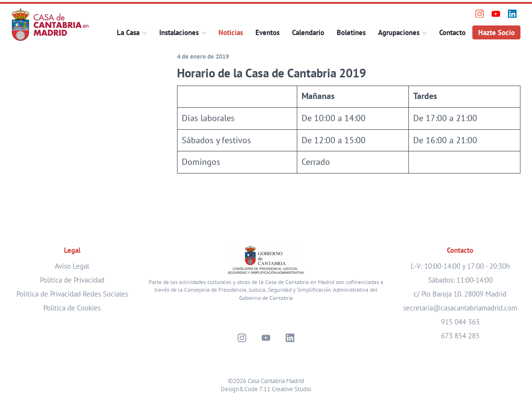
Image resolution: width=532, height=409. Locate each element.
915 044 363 (460, 322)
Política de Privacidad (72, 280)
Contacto (452, 32)
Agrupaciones (399, 32)
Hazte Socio (496, 32)
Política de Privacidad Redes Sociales (72, 294)
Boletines (351, 32)
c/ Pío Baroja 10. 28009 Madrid (460, 294)
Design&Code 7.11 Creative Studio (266, 389)
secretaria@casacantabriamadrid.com (460, 308)
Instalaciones (179, 32)
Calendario (308, 32)
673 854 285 (460, 336)
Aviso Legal (72, 266)
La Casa (128, 32)
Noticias (231, 32)
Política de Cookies (72, 308)
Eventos (267, 32)
